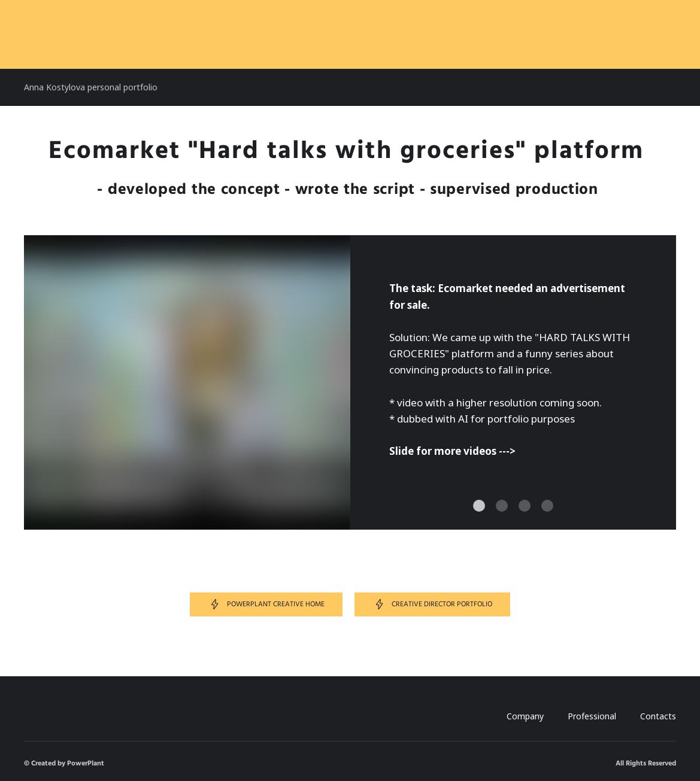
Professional (592, 716)
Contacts (658, 716)
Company (525, 716)
